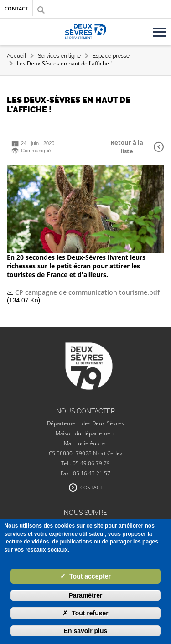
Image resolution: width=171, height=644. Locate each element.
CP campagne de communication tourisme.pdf (87, 292)
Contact (16, 8)
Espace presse (111, 56)
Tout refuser (85, 613)
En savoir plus (86, 631)
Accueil (16, 56)
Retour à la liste (137, 147)
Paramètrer (86, 595)
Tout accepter (85, 576)
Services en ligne (59, 56)
